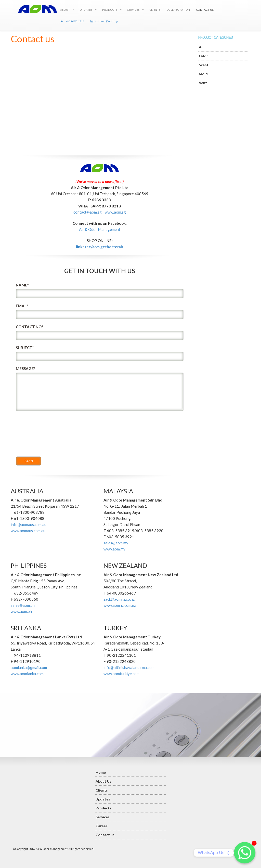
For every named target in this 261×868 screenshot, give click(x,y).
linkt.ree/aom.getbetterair (100, 247)
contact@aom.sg (88, 212)
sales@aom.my (116, 543)
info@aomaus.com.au (29, 524)
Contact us (105, 835)
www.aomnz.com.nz (120, 605)
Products (103, 808)
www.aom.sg (115, 212)
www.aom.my (114, 549)
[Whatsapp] (245, 853)
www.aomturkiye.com (121, 674)
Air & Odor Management (100, 229)
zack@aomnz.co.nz (119, 599)
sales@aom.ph (23, 605)
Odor (203, 56)
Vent (203, 83)
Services (103, 817)
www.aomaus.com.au (28, 531)
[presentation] (37, 434)
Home (101, 772)
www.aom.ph (21, 611)
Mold (203, 74)
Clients (102, 790)
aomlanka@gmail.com (29, 667)
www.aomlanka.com (27, 674)
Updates (103, 799)
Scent (204, 65)
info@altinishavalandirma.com (129, 667)
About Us (103, 781)
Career (101, 826)
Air (201, 47)
